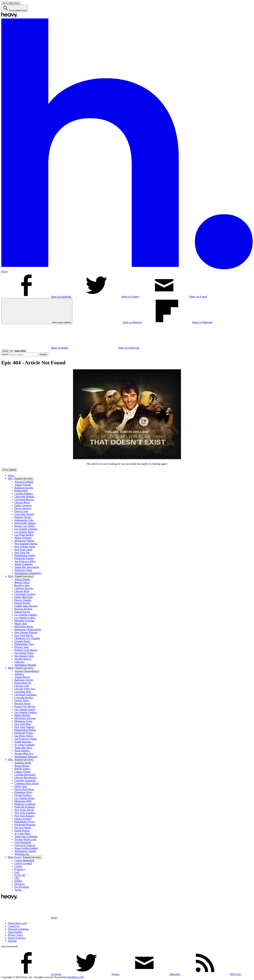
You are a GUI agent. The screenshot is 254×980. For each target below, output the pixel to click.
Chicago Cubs (22, 686)
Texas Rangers (22, 751)
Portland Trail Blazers (26, 650)
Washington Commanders (28, 573)
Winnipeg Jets (22, 854)
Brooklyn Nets (22, 585)
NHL (10, 760)
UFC (17, 878)
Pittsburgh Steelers (24, 558)
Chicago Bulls (22, 591)
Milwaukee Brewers (25, 718)
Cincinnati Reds (23, 692)
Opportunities (15, 932)
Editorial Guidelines (18, 929)
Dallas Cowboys (23, 505)
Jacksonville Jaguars (25, 523)
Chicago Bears (22, 502)
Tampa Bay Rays (23, 748)
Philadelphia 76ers (24, 644)
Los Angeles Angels (25, 709)
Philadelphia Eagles (25, 555)
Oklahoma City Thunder (27, 638)
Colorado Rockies (24, 698)
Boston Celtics (22, 582)
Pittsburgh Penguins (25, 825)
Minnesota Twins (23, 721)
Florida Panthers (23, 795)
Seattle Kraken (22, 831)
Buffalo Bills (21, 491)
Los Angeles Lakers (25, 618)
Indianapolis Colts (24, 520)
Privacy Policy (16, 935)
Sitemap (12, 941)
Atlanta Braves (22, 677)
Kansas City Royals (25, 706)
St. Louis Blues (22, 833)
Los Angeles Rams (24, 532)
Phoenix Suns (22, 647)
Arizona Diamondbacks (27, 671)
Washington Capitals (25, 851)
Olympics (19, 884)
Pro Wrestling (22, 887)
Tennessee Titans (23, 570)
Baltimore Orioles (24, 680)
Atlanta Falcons (23, 485)
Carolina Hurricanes (25, 775)
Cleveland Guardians (25, 695)
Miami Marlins (22, 715)
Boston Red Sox (23, 683)
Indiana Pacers (22, 612)
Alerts (5, 351)
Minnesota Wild (23, 801)
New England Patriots (26, 544)
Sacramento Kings (24, 653)
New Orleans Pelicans (26, 632)
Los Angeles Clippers (26, 615)
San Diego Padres (24, 736)
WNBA (18, 881)
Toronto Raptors (23, 659)
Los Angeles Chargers (26, 529)
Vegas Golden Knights (26, 848)
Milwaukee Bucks (24, 626)
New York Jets (22, 552)
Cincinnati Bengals (24, 497)
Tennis (18, 890)
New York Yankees (24, 727)
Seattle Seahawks (24, 564)
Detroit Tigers (22, 701)
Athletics (19, 674)
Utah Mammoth (23, 842)
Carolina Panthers (24, 494)
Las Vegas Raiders (24, 535)
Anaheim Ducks (23, 763)
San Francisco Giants (26, 739)
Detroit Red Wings (24, 789)
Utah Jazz (20, 662)
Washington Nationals (26, 756)
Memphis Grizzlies (24, 621)
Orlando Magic (22, 641)
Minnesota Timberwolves (28, 629)
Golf (17, 872)
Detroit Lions (21, 511)
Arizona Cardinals (24, 482)
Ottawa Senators (23, 819)
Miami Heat (21, 624)
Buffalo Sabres (22, 769)
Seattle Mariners (23, 742)
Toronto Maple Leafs (25, 839)
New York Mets (23, 724)
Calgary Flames (23, 772)
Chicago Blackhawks (26, 778)
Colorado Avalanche (25, 780)
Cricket (18, 866)
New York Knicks (24, 635)
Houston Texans (23, 517)
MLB (11, 668)
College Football (23, 863)
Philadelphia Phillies (25, 730)
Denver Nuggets (23, 600)
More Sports (14, 857)
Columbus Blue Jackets (27, 783)
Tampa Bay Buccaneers (27, 567)
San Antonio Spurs (24, 656)
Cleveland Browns (24, 499)
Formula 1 (20, 869)
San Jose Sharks (23, 828)
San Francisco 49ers (25, 561)
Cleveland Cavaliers (25, 594)
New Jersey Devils (24, 810)
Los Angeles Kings (24, 798)
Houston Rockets (23, 609)
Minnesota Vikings (24, 541)
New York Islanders (25, 813)
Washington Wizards (25, 665)
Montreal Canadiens (25, 804)
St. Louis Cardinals (24, 745)
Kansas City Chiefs (25, 526)
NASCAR (20, 875)
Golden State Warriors (26, 606)
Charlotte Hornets (24, 588)
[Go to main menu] (11, 3)
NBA (11, 576)
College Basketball (24, 860)
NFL (10, 479)
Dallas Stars (21, 786)
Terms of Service (17, 938)
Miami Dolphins (23, 538)
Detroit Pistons (22, 603)
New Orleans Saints (25, 547)
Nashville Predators (25, 807)
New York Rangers (24, 816)
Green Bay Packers (24, 514)
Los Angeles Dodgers (26, 712)
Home (11, 475)
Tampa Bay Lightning (26, 836)
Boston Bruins (22, 766)
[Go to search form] (15, 8)
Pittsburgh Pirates (24, 733)
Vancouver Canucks (25, 845)
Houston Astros (23, 703)
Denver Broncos (23, 508)
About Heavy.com (17, 923)
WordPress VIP (75, 977)
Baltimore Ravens (24, 488)
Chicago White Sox (25, 689)
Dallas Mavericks (24, 597)
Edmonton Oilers (23, 792)
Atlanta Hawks (22, 579)
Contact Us (14, 926)
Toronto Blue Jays (24, 754)
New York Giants (23, 550)
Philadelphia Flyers (25, 822)
